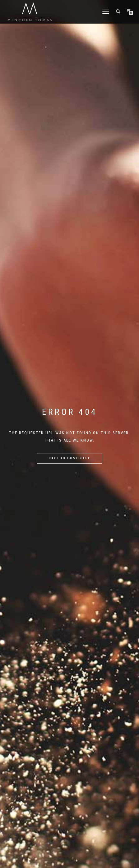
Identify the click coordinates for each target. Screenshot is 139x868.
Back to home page (70, 458)
